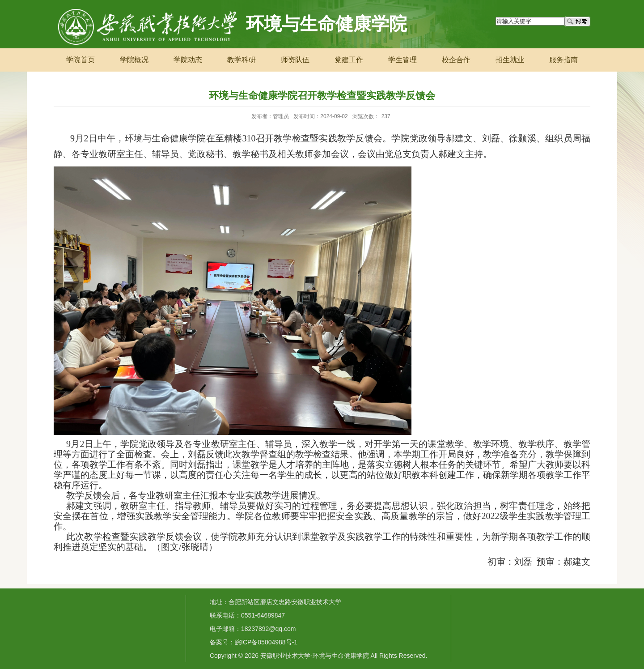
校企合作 (456, 60)
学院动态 (188, 60)
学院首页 (80, 60)
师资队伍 (295, 60)
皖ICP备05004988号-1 (266, 642)
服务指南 (563, 60)
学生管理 (402, 60)
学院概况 (134, 60)
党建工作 (349, 60)
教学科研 (241, 60)
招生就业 (510, 60)
